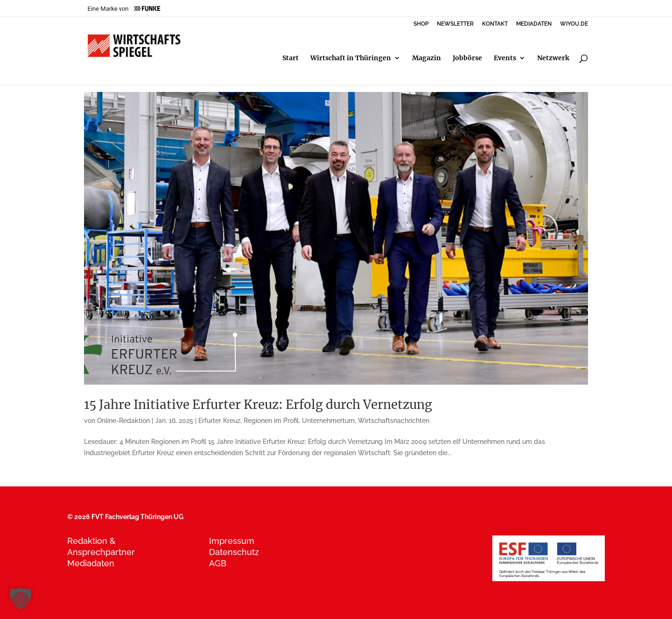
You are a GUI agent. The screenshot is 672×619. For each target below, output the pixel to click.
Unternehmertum (328, 421)
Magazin (427, 58)
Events (505, 58)
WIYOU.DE (574, 24)
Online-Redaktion (123, 421)
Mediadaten (91, 563)
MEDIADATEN (534, 24)
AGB (218, 563)
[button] (21, 598)
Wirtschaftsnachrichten (394, 421)
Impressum (232, 541)
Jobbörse (467, 58)
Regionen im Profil (271, 421)
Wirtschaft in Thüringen (351, 58)
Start (290, 58)
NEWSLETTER (455, 24)
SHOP (421, 24)
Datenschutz (234, 552)
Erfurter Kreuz (219, 421)
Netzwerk (553, 58)
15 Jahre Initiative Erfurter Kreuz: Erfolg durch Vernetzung (258, 404)
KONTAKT (495, 24)
